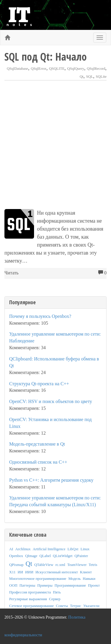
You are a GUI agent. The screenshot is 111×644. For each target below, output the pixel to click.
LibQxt (73, 549)
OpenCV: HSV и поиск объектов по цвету (51, 401)
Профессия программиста (30, 592)
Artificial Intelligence (49, 549)
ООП (13, 585)
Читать (12, 273)
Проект (94, 585)
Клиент (86, 572)
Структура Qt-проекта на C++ (39, 384)
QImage (31, 556)
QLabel (45, 556)
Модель (75, 579)
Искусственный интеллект (57, 572)
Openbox (16, 556)
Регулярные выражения (28, 599)
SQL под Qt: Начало (46, 57)
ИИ (20, 572)
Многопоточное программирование (38, 579)
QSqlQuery (76, 69)
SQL (90, 77)
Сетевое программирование (32, 606)
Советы (62, 606)
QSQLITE (57, 69)
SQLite (101, 77)
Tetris (93, 565)
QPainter (81, 556)
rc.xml (60, 565)
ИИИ (29, 572)
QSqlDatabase (17, 69)
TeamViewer (77, 565)
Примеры (45, 585)
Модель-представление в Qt (37, 444)
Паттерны (27, 585)
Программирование (70, 585)
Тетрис (76, 606)
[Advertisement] (55, 145)
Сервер (55, 599)
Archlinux (23, 549)
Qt (82, 77)
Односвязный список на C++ (38, 462)
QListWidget (63, 556)
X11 (12, 572)
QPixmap (16, 565)
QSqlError (38, 69)
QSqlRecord (96, 69)
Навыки (89, 579)
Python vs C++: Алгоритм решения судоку (51, 480)
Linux (85, 549)
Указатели (91, 606)
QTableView (44, 565)
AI (11, 549)
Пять (57, 592)
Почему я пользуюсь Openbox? (40, 316)
